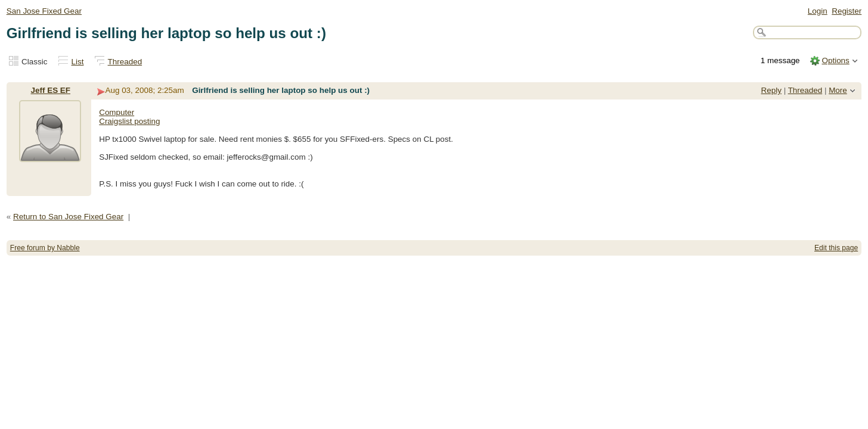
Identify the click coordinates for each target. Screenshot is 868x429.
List (78, 62)
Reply (771, 90)
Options (835, 60)
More (838, 90)
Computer (117, 112)
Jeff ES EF (51, 90)
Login (818, 11)
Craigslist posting (129, 121)
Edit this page (836, 248)
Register (847, 11)
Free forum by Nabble (45, 248)
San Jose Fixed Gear (44, 11)
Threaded (125, 62)
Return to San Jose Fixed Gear (68, 217)
